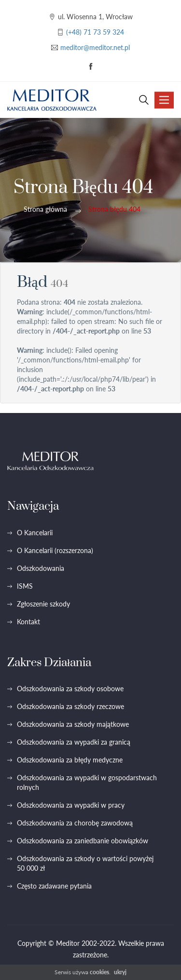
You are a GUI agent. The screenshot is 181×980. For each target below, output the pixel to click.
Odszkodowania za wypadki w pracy (71, 805)
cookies (99, 972)
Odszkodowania (41, 568)
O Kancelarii (35, 533)
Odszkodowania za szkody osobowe (70, 689)
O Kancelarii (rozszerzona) (55, 550)
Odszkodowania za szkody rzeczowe (70, 706)
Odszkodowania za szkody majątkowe (73, 724)
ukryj (120, 972)
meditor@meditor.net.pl (95, 47)
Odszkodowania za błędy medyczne (70, 760)
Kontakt (28, 622)
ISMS (25, 586)
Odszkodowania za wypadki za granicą (74, 742)
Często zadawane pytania (54, 886)
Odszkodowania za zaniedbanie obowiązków (83, 841)
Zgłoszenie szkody (43, 604)
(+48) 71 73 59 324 (95, 32)
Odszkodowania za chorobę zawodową (75, 823)
